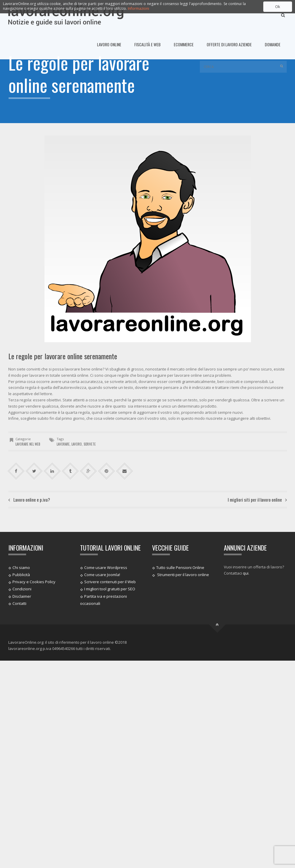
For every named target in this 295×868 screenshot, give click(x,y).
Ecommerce (184, 44)
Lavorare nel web (28, 444)
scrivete (90, 444)
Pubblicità (21, 575)
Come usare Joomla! (102, 575)
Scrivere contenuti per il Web (110, 582)
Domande (273, 44)
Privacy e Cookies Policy (34, 582)
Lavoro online (109, 44)
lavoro (77, 444)
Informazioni (138, 8)
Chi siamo (21, 567)
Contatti (19, 603)
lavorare (63, 444)
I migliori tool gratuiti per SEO (110, 589)
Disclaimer (22, 596)
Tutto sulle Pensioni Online (180, 567)
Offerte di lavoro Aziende (229, 44)
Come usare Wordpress (106, 567)
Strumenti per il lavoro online (183, 575)
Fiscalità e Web (147, 44)
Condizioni (22, 589)
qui (246, 573)
